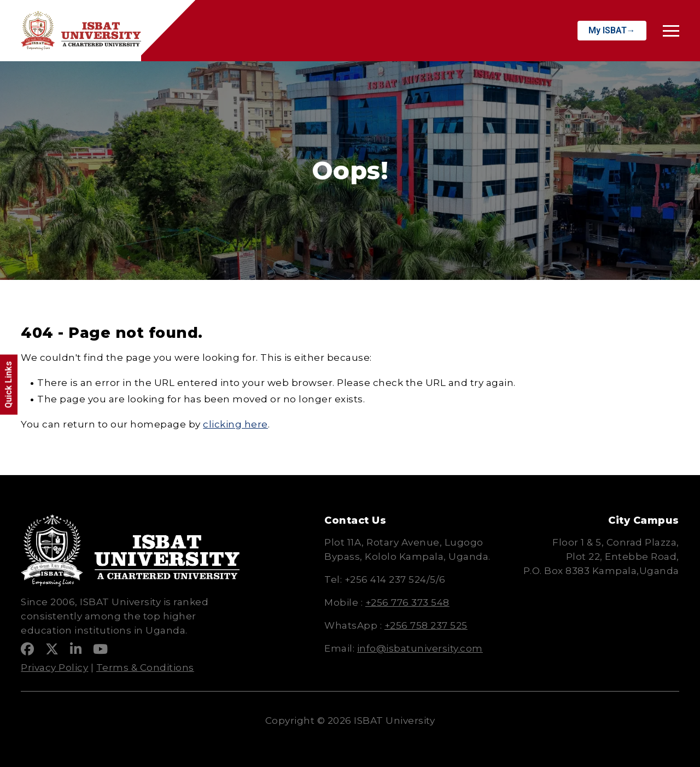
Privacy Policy (54, 668)
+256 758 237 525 (426, 625)
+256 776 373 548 (407, 602)
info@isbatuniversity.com (420, 648)
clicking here (235, 424)
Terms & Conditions (145, 668)
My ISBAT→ (612, 30)
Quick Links (8, 385)
